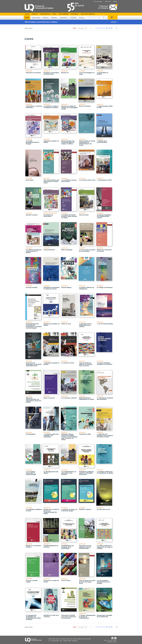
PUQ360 (73, 18)
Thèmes (54, 18)
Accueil (27, 14)
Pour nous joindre (98, 1)
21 (109, 28)
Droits (54, 14)
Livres (27, 18)
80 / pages (81, 28)
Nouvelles (35, 14)
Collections (64, 18)
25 (112, 28)
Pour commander (64, 14)
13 (107, 28)
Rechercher (104, 18)
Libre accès (36, 18)
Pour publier (75, 14)
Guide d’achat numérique (88, 14)
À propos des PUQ (45, 14)
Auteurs (46, 18)
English (115, 1)
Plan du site (108, 1)
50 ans (82, 18)
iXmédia (115, 642)
